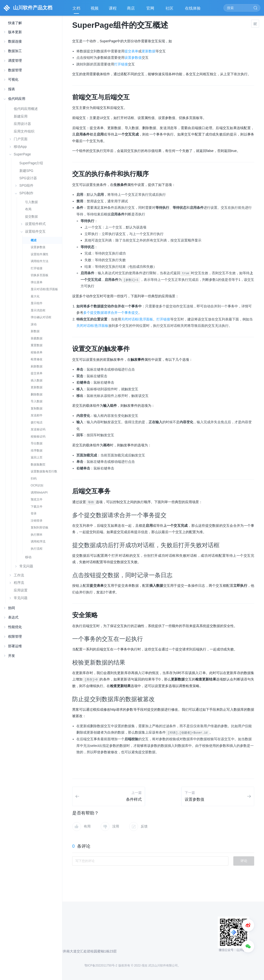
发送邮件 (37, 415)
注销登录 (37, 521)
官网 (151, 10)
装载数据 (37, 338)
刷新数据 (37, 366)
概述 (34, 240)
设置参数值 (38, 247)
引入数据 (31, 202)
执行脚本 (37, 535)
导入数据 (37, 401)
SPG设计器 (28, 178)
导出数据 (37, 443)
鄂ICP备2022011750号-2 (101, 965)
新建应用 (21, 116)
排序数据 (37, 451)
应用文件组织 (24, 131)
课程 (113, 8)
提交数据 (31, 217)
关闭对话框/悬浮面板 (137, 319)
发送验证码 (38, 429)
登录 (34, 513)
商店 (131, 10)
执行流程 (37, 549)
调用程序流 (38, 542)
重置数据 (37, 345)
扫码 (34, 479)
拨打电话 (37, 422)
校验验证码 (38, 437)
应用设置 (21, 590)
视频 (95, 8)
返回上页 (37, 457)
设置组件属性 (40, 254)
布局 (28, 209)
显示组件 (37, 303)
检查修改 (37, 359)
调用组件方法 (40, 261)
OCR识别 (37, 485)
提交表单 (37, 373)
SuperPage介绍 (31, 163)
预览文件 (37, 499)
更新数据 (37, 387)
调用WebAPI (39, 493)
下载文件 (37, 507)
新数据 (35, 331)
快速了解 (15, 23)
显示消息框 (38, 310)
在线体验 (193, 10)
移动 (28, 557)
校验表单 (37, 352)
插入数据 (37, 380)
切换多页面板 (40, 275)
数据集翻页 (38, 465)
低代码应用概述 (26, 109)
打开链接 (37, 268)
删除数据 (37, 394)
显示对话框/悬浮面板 (44, 289)
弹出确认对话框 (41, 317)
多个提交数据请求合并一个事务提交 (111, 313)
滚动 (34, 324)
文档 (76, 8)
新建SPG (26, 171)
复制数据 (37, 408)
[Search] (242, 8)
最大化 (35, 296)
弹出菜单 (37, 282)
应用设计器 (22, 124)
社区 (170, 10)
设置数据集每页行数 (44, 471)
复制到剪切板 (40, 528)
